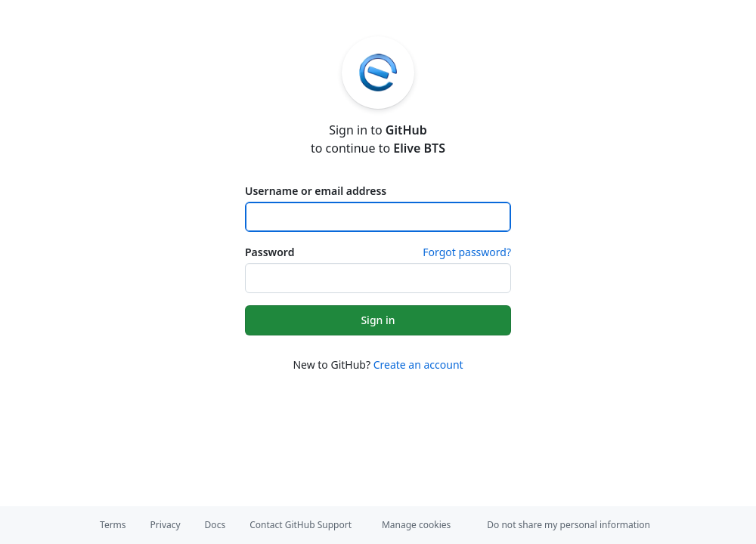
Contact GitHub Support (301, 525)
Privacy (166, 525)
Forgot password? (467, 252)
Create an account (418, 365)
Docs (215, 525)
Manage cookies (416, 525)
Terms (113, 525)
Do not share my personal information (569, 525)
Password (270, 252)
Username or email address (316, 191)
